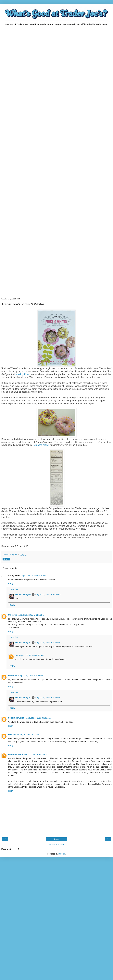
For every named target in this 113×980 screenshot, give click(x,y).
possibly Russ (22, 374)
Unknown (13, 615)
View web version (56, 845)
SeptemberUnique (17, 718)
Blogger (62, 854)
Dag (10, 735)
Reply (11, 583)
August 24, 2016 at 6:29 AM (48, 698)
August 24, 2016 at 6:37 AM (39, 718)
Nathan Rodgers (23, 594)
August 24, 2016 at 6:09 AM (31, 676)
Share (6, 559)
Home (56, 839)
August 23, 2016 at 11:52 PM (31, 615)
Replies (15, 589)
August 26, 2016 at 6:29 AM (31, 655)
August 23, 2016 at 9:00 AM (33, 575)
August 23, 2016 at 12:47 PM (48, 594)
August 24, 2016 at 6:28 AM (48, 643)
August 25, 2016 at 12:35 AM (26, 735)
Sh (17, 655)
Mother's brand (41, 445)
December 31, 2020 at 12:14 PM (33, 754)
